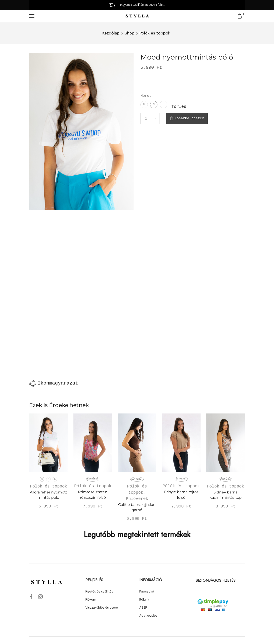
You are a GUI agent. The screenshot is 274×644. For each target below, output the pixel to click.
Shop (130, 33)
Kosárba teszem (189, 118)
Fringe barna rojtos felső (181, 495)
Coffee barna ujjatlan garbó (137, 507)
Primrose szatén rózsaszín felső (93, 495)
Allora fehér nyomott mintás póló (48, 495)
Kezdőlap (111, 33)
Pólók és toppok (155, 33)
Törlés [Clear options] (179, 106)
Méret (146, 96)
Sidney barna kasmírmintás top (226, 495)
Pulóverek (137, 499)
